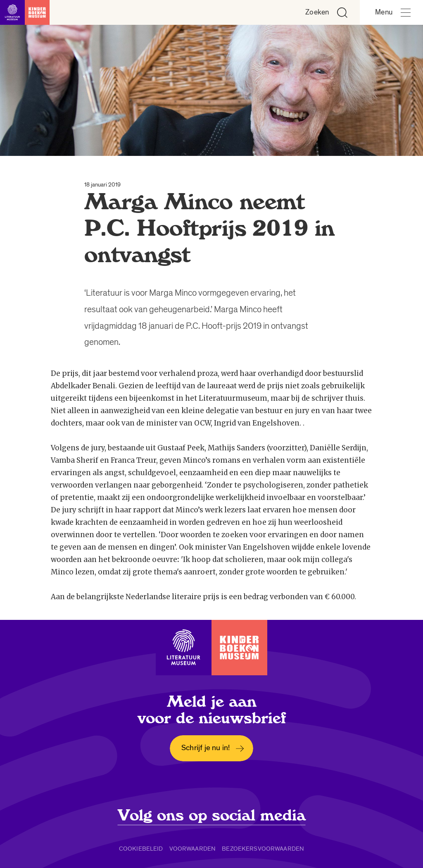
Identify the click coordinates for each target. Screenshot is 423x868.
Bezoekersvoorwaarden (263, 849)
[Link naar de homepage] (25, 12)
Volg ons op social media (212, 815)
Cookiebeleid (141, 849)
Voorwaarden (193, 849)
